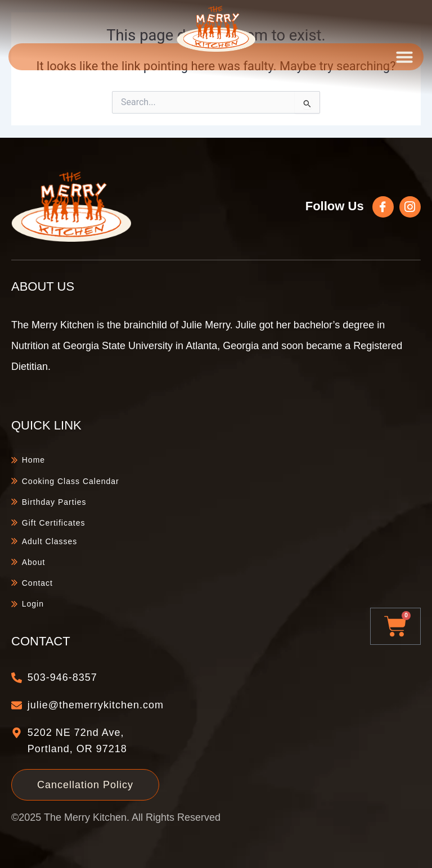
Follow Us (335, 206)
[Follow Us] (383, 207)
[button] (404, 57)
